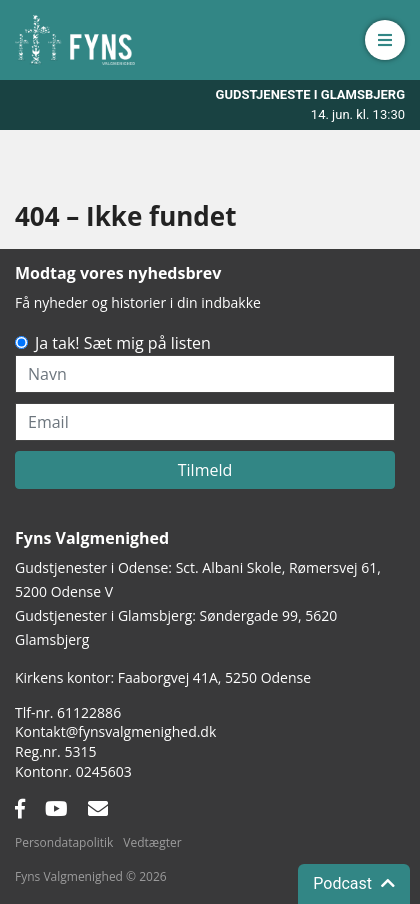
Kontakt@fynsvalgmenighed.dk (115, 731)
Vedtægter (152, 842)
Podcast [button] (354, 883)
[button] (385, 40)
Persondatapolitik (64, 842)
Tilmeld (205, 470)
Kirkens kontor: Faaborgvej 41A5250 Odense (163, 677)
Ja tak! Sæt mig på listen (123, 343)
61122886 (89, 712)
